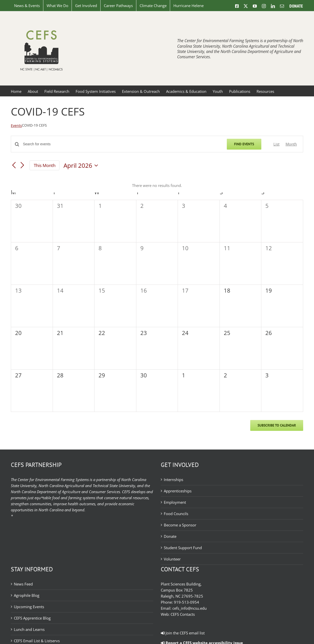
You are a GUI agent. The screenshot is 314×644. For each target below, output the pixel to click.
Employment (175, 502)
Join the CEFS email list (183, 633)
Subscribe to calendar (277, 425)
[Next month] (22, 166)
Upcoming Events (29, 607)
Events (16, 125)
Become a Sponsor (180, 525)
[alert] (157, 185)
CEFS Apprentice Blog (32, 618)
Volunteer (172, 559)
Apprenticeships (178, 491)
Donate (170, 536)
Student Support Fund (183, 548)
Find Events (244, 144)
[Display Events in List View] (276, 144)
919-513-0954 (186, 602)
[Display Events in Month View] (291, 144)
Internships (174, 480)
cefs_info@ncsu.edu (190, 608)
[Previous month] (14, 166)
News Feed (23, 584)
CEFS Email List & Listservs (37, 641)
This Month (45, 165)
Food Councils (176, 514)
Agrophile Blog (27, 595)
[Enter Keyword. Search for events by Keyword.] (122, 144)
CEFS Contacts (183, 614)
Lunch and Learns (29, 629)
